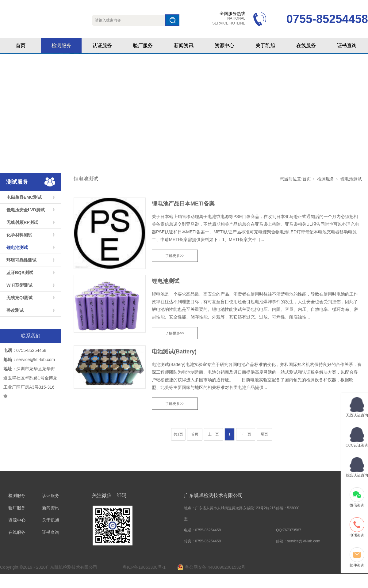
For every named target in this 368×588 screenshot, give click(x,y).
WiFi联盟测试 (19, 285)
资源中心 (224, 45)
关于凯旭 (265, 45)
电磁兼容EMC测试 (24, 197)
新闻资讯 (184, 45)
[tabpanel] (184, 110)
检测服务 (61, 45)
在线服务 (306, 45)
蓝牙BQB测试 (20, 273)
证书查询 (347, 45)
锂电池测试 (17, 247)
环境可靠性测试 (21, 260)
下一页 (246, 434)
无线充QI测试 (19, 298)
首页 (21, 45)
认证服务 (102, 45)
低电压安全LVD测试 (26, 210)
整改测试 (15, 310)
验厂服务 (143, 45)
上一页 (213, 434)
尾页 (264, 434)
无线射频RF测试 (22, 222)
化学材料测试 (19, 235)
